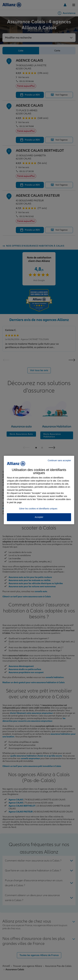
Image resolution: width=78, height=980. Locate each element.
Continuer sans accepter (59, 460)
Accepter (39, 517)
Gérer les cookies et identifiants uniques (38, 509)
